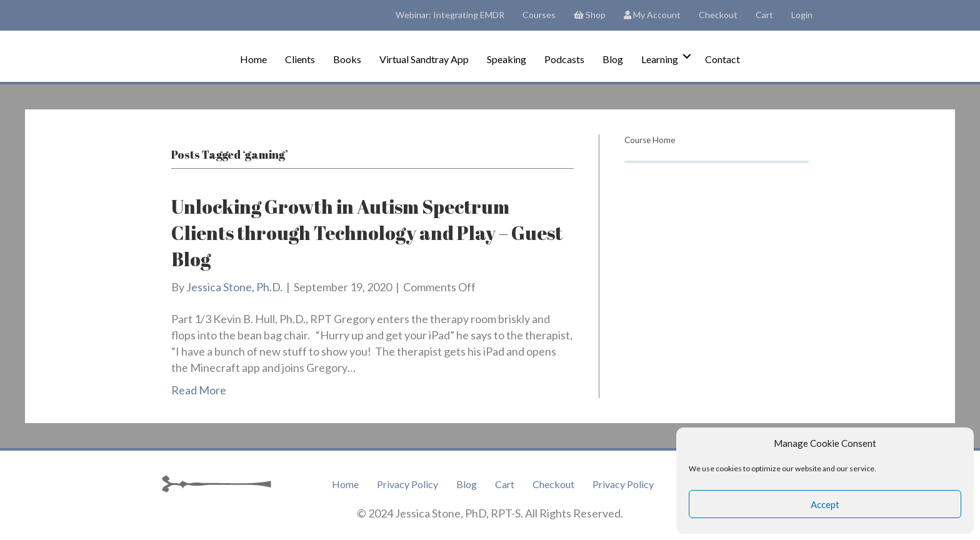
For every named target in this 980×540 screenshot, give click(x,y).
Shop (590, 15)
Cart (764, 15)
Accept (825, 504)
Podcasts (564, 59)
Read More (199, 390)
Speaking (507, 59)
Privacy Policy (407, 484)
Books (347, 59)
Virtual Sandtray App (424, 59)
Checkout (718, 15)
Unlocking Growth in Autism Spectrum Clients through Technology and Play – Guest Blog (367, 233)
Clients (300, 59)
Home (253, 59)
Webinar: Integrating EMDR (450, 15)
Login (802, 15)
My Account (652, 15)
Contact (722, 59)
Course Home (650, 140)
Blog (613, 59)
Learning (660, 59)
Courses (539, 15)
